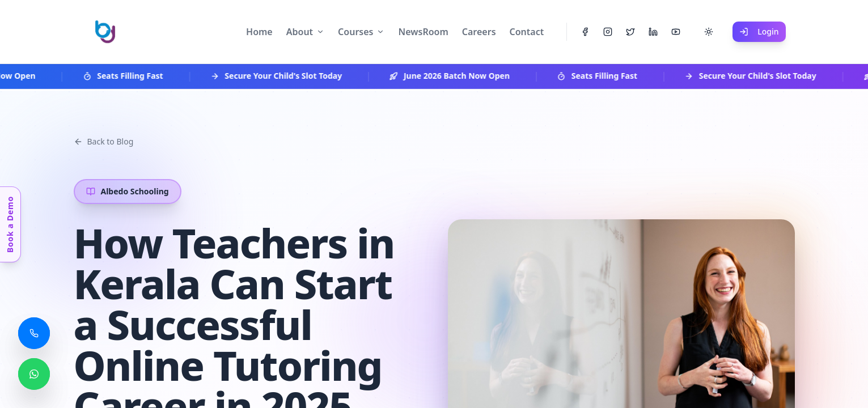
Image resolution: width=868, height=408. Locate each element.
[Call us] (34, 333)
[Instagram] (608, 32)
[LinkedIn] (653, 32)
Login (759, 31)
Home (259, 32)
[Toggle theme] (709, 32)
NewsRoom (423, 32)
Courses (355, 32)
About (300, 32)
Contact (527, 32)
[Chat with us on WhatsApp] (34, 374)
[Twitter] (630, 32)
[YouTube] (676, 32)
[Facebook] (585, 32)
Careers (479, 32)
